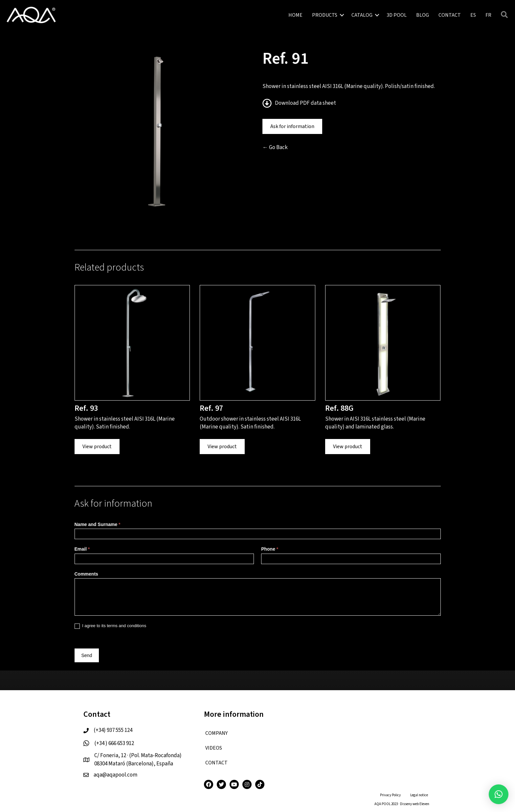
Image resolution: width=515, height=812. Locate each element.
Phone (270, 549)
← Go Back (275, 147)
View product (97, 447)
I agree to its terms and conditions (111, 626)
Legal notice (419, 795)
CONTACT (450, 15)
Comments (86, 574)
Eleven (424, 804)
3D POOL (397, 15)
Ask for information (292, 126)
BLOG (423, 15)
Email (82, 549)
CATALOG (362, 15)
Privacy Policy (390, 795)
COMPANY (216, 733)
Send (87, 655)
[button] (499, 794)
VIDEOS (214, 748)
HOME (295, 15)
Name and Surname (98, 524)
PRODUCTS (325, 15)
